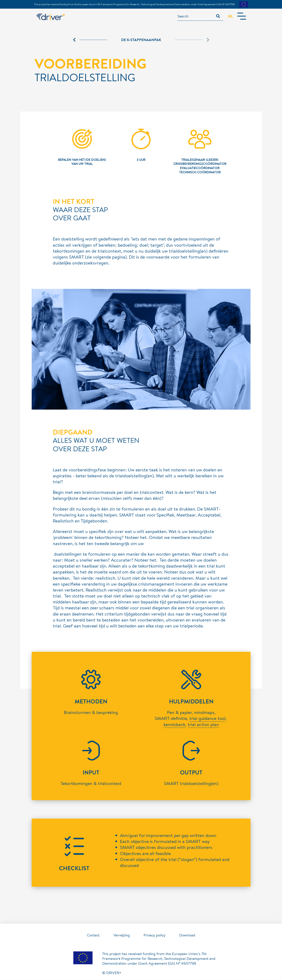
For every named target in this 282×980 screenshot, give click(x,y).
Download (187, 935)
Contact (93, 935)
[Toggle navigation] (241, 16)
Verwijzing (122, 935)
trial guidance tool (207, 718)
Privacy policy (155, 935)
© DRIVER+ (112, 973)
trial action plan (203, 725)
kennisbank (174, 725)
